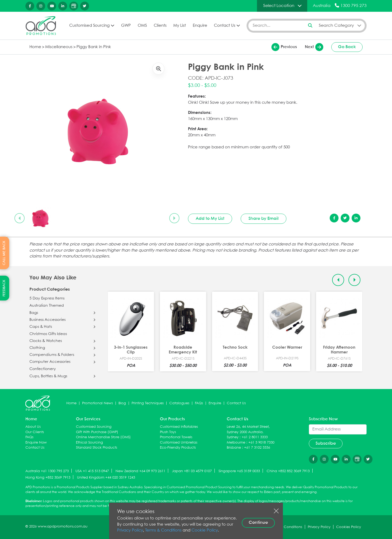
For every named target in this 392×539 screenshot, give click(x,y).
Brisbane (234, 448)
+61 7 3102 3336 (257, 448)
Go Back (347, 47)
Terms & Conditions (163, 530)
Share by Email (264, 219)
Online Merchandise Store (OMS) (103, 437)
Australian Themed (47, 306)
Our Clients (35, 432)
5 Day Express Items (47, 298)
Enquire (200, 26)
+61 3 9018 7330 (261, 443)
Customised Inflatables (179, 427)
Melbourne (236, 443)
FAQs (199, 403)
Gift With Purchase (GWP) (97, 432)
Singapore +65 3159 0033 (239, 471)
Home (35, 47)
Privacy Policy (130, 530)
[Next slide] (174, 218)
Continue (258, 523)
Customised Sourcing (89, 26)
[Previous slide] (20, 218)
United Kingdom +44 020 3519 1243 (106, 478)
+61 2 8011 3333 (255, 437)
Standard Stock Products (97, 448)
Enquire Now (36, 443)
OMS (142, 26)
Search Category (336, 26)
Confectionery (43, 369)
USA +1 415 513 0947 (92, 471)
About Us (33, 427)
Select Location (279, 6)
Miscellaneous (59, 47)
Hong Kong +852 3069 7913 (48, 478)
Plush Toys (168, 432)
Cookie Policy (205, 530)
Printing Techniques (148, 403)
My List (180, 26)
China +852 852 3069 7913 (288, 471)
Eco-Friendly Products (178, 448)
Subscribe (326, 443)
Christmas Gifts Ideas (48, 334)
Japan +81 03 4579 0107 (192, 471)
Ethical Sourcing (89, 443)
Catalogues (179, 403)
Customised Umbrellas (179, 443)
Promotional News (97, 403)
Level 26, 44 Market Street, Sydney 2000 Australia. (248, 430)
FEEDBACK (4, 288)
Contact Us (225, 26)
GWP (126, 26)
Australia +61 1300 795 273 (47, 471)
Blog (122, 403)
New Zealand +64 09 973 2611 (140, 471)
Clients (160, 26)
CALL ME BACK (4, 253)
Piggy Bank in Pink (94, 47)
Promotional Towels (176, 437)
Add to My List (210, 219)
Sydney (233, 437)
